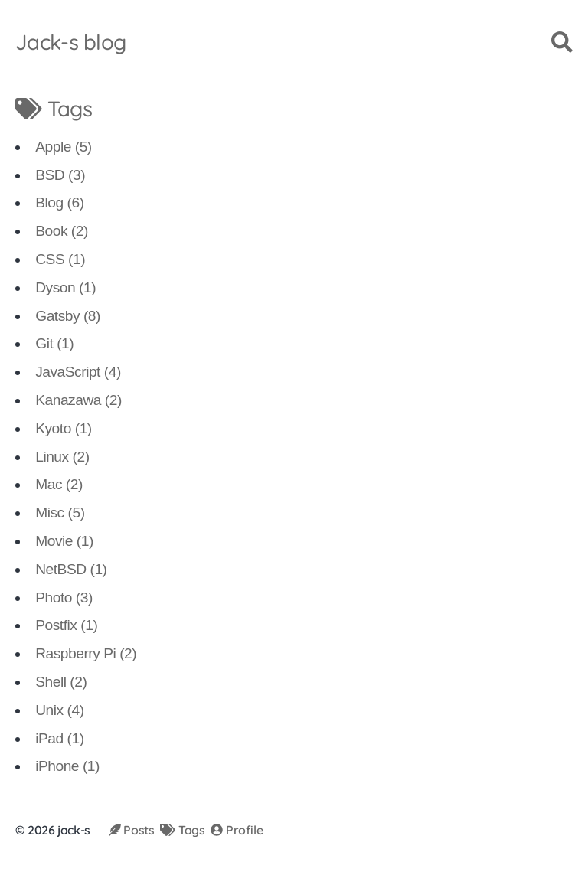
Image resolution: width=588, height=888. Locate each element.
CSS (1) (60, 259)
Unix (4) (59, 710)
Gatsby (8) (68, 316)
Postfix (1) (66, 625)
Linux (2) (62, 457)
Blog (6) (59, 202)
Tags (182, 830)
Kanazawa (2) (78, 400)
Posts (132, 830)
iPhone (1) (67, 766)
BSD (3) (60, 175)
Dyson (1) (65, 287)
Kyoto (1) (64, 428)
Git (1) (54, 343)
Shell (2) (61, 682)
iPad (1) (59, 738)
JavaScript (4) (78, 372)
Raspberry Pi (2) (86, 653)
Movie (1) (64, 541)
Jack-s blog (70, 42)
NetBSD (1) (71, 569)
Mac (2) (59, 484)
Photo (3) (64, 597)
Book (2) (62, 231)
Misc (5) (60, 513)
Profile (237, 830)
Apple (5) (64, 147)
